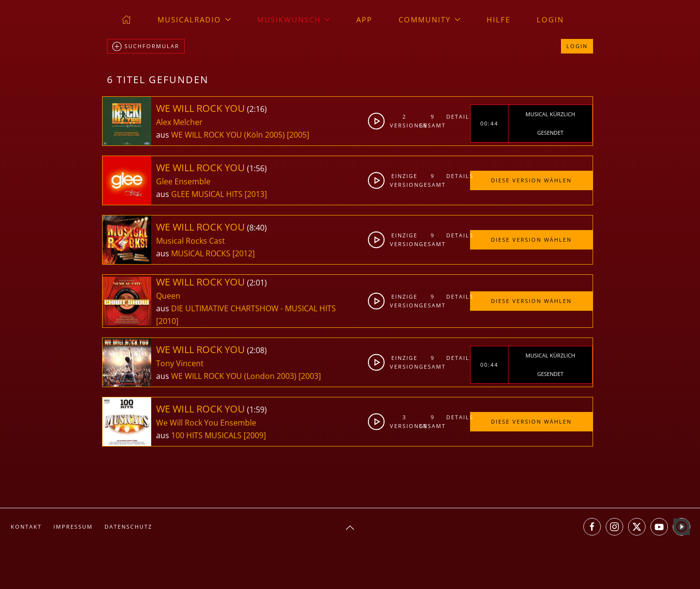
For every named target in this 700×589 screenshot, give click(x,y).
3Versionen (405, 421)
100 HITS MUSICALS (207, 435)
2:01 (257, 283)
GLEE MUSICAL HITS (208, 194)
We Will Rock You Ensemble (206, 423)
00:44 (489, 123)
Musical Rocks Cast (191, 241)
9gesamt (432, 121)
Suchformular (146, 47)
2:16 (257, 109)
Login (550, 19)
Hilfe (499, 19)
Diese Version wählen (531, 180)
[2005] (298, 135)
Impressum (73, 527)
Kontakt (26, 527)
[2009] (255, 435)
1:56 (257, 168)
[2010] (167, 321)
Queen (168, 296)
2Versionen (405, 121)
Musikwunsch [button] (294, 19)
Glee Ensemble (183, 181)
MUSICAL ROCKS (202, 253)
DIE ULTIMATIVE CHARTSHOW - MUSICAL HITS (254, 308)
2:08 (257, 350)
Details (458, 116)
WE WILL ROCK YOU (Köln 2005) (228, 135)
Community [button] (429, 19)
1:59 (257, 410)
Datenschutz (128, 527)
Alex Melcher (179, 122)
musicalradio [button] (194, 19)
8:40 (257, 228)
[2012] (244, 253)
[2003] (310, 376)
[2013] (256, 194)
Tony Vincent (180, 363)
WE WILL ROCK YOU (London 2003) (234, 376)
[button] (350, 528)
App (364, 19)
